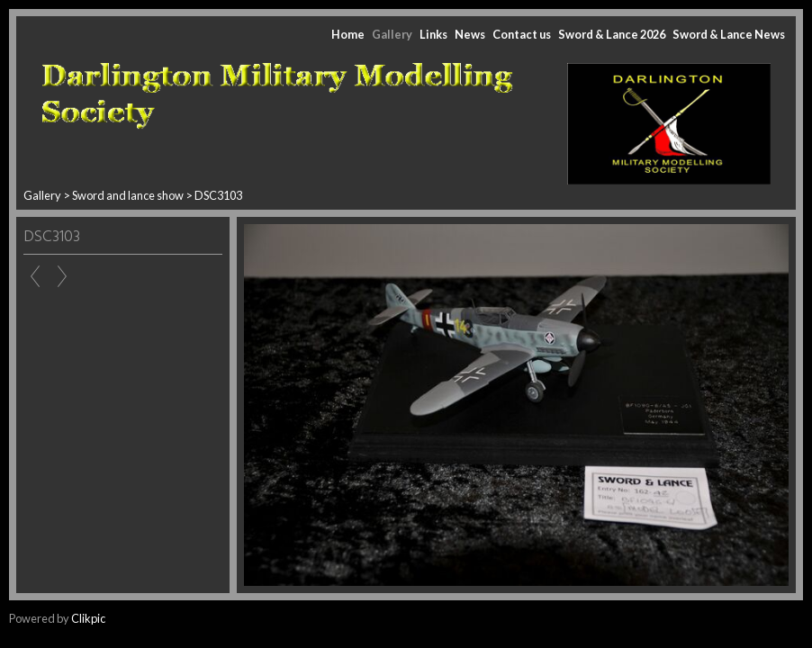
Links (433, 34)
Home (348, 34)
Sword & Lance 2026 (612, 34)
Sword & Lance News (729, 34)
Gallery (392, 34)
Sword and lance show (129, 195)
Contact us (522, 34)
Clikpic (88, 618)
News (470, 34)
